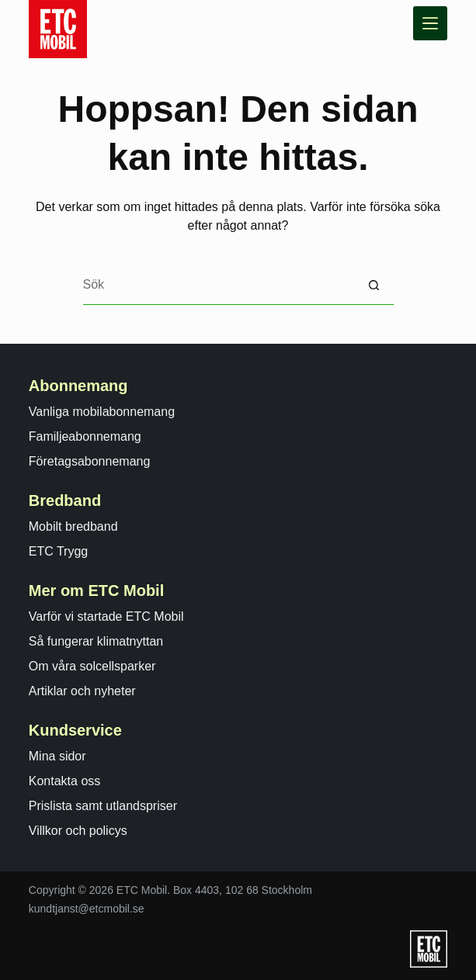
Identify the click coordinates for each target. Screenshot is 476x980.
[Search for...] (219, 286)
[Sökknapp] (374, 286)
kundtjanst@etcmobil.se (87, 909)
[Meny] (430, 23)
